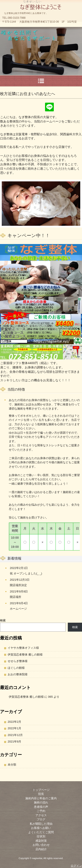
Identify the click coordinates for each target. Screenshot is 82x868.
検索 (3, 620)
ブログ (41, 819)
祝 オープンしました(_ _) (26, 573)
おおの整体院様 (18, 674)
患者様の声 (41, 807)
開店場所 (16, 597)
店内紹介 (41, 849)
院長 (41, 794)
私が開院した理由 (41, 824)
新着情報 (14, 558)
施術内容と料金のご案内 (41, 798)
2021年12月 (15, 735)
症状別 (41, 836)
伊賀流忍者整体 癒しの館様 (25, 655)
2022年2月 (14, 722)
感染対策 (41, 841)
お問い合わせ (41, 845)
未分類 (12, 765)
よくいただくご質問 (41, 832)
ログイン (76, 866)
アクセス (41, 815)
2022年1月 (14, 728)
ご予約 (41, 811)
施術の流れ (41, 802)
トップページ (41, 790)
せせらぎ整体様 (18, 661)
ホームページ (18, 609)
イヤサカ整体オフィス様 (23, 648)
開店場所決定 (18, 585)
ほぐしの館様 (16, 668)
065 (51, 697)
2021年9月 (14, 742)
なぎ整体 (41, 4)
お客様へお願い (41, 828)
